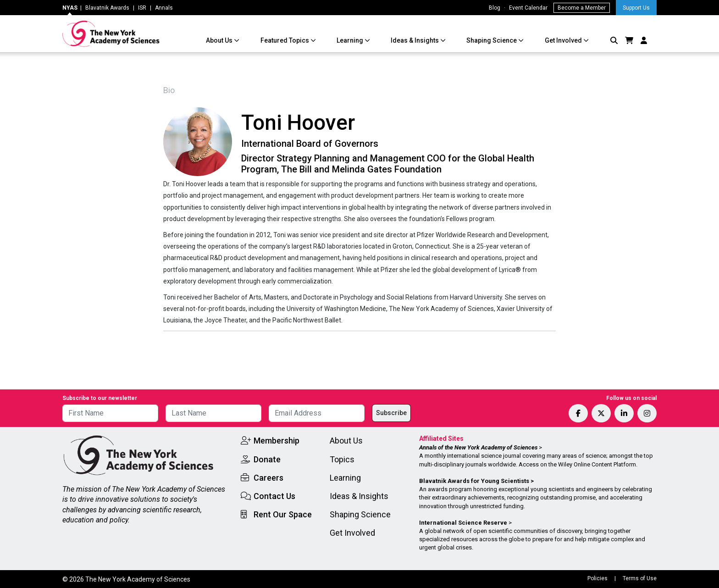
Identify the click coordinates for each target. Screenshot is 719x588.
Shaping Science (492, 40)
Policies (597, 578)
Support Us (636, 8)
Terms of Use (640, 578)
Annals (164, 8)
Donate (267, 459)
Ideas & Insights (415, 40)
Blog (495, 8)
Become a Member (582, 8)
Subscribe (391, 413)
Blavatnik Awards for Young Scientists (474, 481)
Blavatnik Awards (107, 8)
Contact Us (274, 496)
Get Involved (564, 40)
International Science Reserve (463, 523)
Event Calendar (528, 8)
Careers (268, 478)
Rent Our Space (283, 514)
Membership (277, 441)
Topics (342, 459)
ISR (142, 8)
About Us (220, 40)
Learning (351, 40)
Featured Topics (285, 40)
